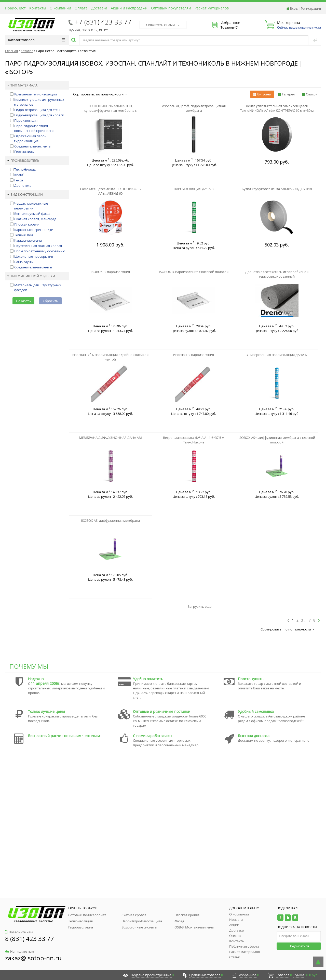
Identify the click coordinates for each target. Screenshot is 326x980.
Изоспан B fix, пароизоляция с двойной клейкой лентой (110, 357)
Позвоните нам (19, 932)
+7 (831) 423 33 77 (103, 22)
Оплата (81, 8)
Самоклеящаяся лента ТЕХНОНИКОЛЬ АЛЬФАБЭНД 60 (110, 191)
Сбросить (50, 301)
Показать (23, 301)
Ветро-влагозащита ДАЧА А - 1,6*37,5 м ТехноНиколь (194, 440)
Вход (294, 8)
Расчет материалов (212, 8)
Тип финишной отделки (31, 276)
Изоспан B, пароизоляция (194, 355)
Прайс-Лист (15, 8)
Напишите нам (20, 951)
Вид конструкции (25, 194)
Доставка (99, 8)
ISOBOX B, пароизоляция (110, 272)
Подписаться (299, 946)
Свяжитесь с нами (163, 25)
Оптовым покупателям (171, 8)
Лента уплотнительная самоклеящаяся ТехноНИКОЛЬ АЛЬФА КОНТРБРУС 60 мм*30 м (277, 108)
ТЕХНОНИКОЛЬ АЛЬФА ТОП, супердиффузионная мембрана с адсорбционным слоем (110, 110)
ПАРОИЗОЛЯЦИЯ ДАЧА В (194, 189)
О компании (60, 8)
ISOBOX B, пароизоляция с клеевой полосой (194, 272)
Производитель (23, 160)
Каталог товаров (37, 40)
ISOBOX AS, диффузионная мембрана (110, 520)
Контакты (38, 8)
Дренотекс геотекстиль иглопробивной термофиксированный (277, 274)
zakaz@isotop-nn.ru (33, 958)
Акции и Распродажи (129, 8)
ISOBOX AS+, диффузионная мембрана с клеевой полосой (277, 440)
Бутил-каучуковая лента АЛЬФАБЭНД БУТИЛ (277, 189)
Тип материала (22, 85)
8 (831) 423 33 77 (30, 939)
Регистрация (311, 8)
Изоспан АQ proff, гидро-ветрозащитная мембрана (194, 108)
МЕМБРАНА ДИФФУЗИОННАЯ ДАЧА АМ (110, 438)
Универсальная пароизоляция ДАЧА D (277, 355)
